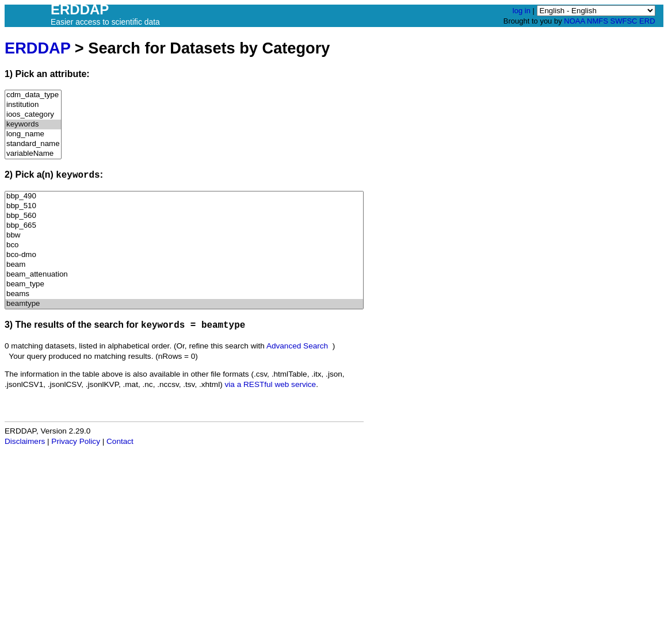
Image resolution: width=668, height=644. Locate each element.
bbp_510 (184, 206)
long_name (33, 134)
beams (184, 294)
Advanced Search (297, 346)
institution (33, 105)
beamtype (184, 304)
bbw (184, 235)
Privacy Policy (76, 441)
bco (184, 245)
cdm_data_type (33, 95)
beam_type (184, 284)
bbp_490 (184, 196)
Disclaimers (25, 441)
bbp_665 (184, 226)
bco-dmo (184, 255)
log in (522, 11)
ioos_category (33, 115)
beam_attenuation (184, 275)
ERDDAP (37, 48)
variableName (33, 154)
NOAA (574, 21)
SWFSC (624, 21)
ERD (647, 21)
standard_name (33, 144)
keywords (33, 124)
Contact (120, 441)
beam (184, 265)
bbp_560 (184, 216)
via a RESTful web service (271, 384)
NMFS (598, 21)
